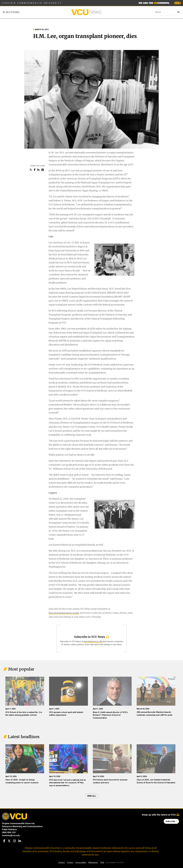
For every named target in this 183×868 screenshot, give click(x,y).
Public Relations (10, 829)
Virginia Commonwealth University (32, 3)
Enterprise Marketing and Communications (22, 826)
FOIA (102, 863)
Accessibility (81, 863)
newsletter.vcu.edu (93, 641)
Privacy (70, 863)
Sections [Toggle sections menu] (11, 12)
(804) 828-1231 (9, 832)
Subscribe (171, 821)
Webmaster (93, 863)
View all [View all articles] (92, 796)
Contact (61, 863)
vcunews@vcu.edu (11, 835)
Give (177, 3)
